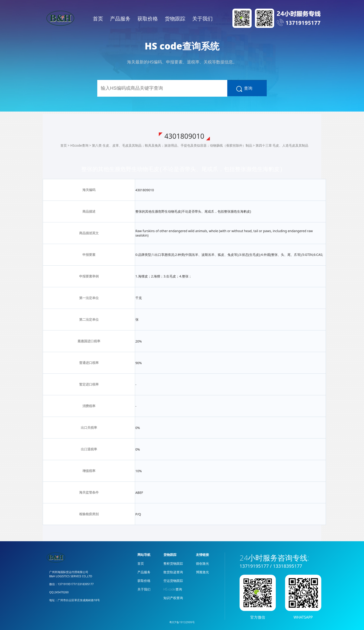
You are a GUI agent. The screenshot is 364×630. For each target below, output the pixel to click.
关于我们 (202, 18)
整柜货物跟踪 (173, 563)
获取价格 (148, 18)
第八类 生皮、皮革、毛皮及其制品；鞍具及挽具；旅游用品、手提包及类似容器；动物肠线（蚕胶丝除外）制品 (172, 145)
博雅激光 (202, 572)
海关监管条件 (89, 492)
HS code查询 (173, 589)
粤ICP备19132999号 (182, 622)
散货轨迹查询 (173, 572)
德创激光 (202, 563)
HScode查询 (79, 145)
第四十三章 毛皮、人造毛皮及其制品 (282, 145)
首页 (98, 18)
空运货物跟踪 (173, 581)
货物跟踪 (175, 18)
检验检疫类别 (89, 514)
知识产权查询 (173, 598)
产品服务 (120, 18)
